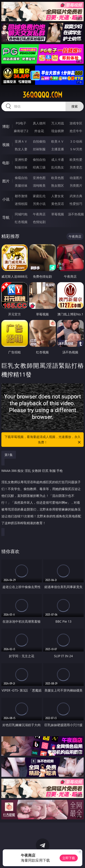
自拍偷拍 (39, 141)
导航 (6, 217)
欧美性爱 (76, 160)
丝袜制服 (39, 149)
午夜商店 (39, 214)
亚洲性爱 (21, 160)
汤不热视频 (76, 214)
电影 (6, 163)
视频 (6, 145)
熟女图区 (58, 185)
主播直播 (58, 149)
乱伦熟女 (58, 167)
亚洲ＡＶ (21, 141)
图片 (6, 181)
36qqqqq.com (42, 95)
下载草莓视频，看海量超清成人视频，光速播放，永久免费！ (43, 440)
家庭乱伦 (39, 196)
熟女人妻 (21, 149)
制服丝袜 (21, 167)
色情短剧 (39, 222)
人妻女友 (58, 196)
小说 (6, 199)
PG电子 (21, 123)
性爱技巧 (76, 204)
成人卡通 (58, 160)
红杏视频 (21, 222)
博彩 (6, 126)
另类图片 (76, 185)
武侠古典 (76, 196)
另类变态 (76, 167)
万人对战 (58, 123)
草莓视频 (58, 214)
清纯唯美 (39, 185)
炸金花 (39, 131)
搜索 (75, 106)
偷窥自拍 (21, 178)
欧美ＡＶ (58, 141)
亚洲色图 (39, 178)
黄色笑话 (58, 204)
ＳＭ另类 (76, 149)
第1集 (9, 455)
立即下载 (69, 858)
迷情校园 (21, 204)
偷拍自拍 (39, 160)
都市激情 (21, 196)
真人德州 (39, 123)
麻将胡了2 (21, 131)
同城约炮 (21, 214)
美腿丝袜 (21, 185)
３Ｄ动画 (76, 141)
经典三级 (39, 167)
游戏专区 (76, 123)
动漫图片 (76, 178)
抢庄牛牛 (76, 131)
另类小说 (39, 204)
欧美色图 (58, 178)
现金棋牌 (58, 131)
